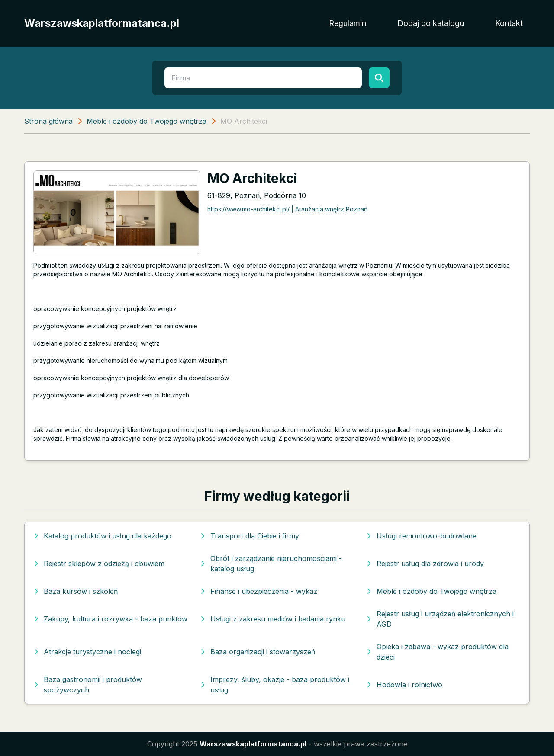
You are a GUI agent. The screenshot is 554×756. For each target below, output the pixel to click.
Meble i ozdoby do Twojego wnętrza (147, 121)
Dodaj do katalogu (431, 23)
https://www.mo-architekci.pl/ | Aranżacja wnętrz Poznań (287, 209)
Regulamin (348, 23)
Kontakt (509, 23)
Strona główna (48, 121)
